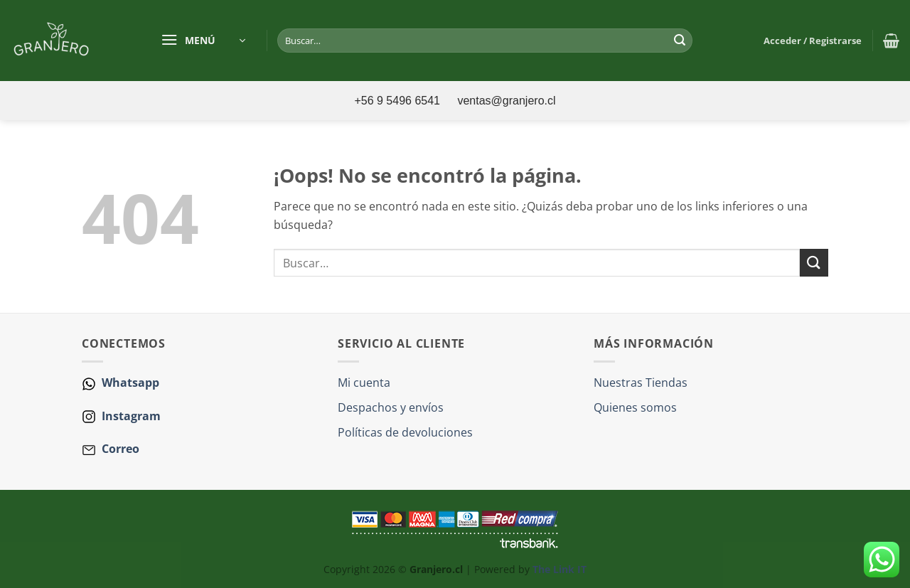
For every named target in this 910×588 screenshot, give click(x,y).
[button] (203, 41)
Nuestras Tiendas (641, 383)
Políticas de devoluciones (405, 432)
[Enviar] (680, 41)
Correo (121, 449)
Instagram (130, 416)
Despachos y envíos (391, 407)
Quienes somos (635, 407)
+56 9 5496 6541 (398, 101)
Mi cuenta (364, 383)
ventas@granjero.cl (506, 101)
